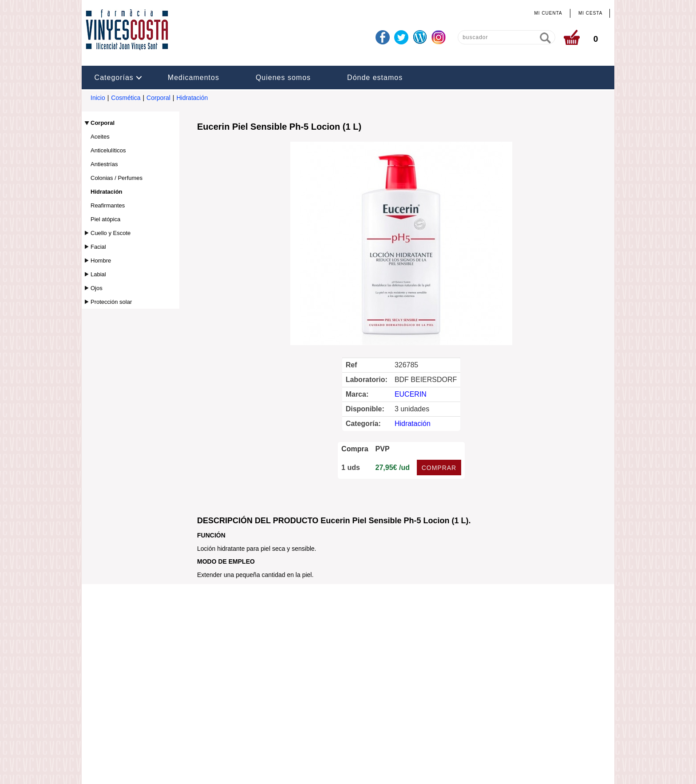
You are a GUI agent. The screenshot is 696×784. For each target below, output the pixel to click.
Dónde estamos (375, 78)
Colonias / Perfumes (117, 178)
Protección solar (111, 302)
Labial (98, 274)
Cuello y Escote (111, 233)
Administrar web (307, 769)
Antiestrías (104, 164)
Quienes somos (283, 78)
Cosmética (126, 98)
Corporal (158, 98)
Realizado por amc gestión (374, 769)
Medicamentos (194, 78)
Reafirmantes (108, 205)
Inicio (98, 98)
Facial (98, 247)
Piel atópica (105, 219)
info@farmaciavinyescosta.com (308, 713)
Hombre (101, 261)
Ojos (97, 288)
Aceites (100, 137)
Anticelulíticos (108, 150)
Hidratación (192, 98)
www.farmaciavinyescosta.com (395, 713)
